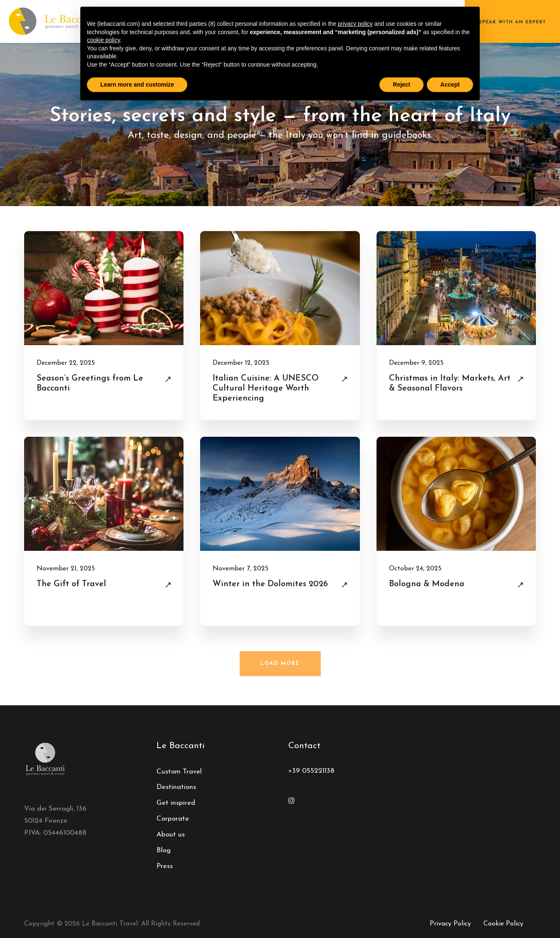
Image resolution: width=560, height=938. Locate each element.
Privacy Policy (450, 924)
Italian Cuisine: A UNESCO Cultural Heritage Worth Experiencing (266, 388)
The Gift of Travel (71, 584)
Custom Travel (179, 772)
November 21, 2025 (66, 569)
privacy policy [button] (355, 24)
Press (165, 866)
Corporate (173, 819)
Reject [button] (401, 85)
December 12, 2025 (241, 363)
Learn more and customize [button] (137, 85)
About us (171, 835)
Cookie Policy (503, 924)
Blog (164, 850)
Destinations (176, 787)
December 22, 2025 (66, 363)
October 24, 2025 (415, 569)
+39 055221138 (311, 771)
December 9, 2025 (416, 363)
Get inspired (176, 803)
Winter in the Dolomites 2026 (270, 584)
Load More (280, 664)
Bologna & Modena (427, 584)
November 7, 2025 (240, 569)
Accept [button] (450, 85)
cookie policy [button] (103, 40)
